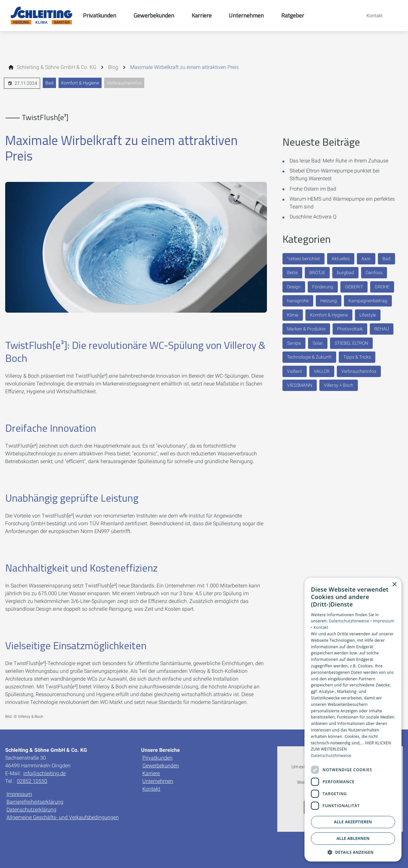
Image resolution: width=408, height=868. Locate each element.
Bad (49, 83)
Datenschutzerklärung (31, 810)
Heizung (329, 301)
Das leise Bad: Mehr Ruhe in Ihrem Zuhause (339, 161)
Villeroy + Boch (339, 385)
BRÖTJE (317, 273)
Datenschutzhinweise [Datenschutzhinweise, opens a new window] (331, 756)
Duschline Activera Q (313, 217)
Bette (292, 273)
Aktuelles (341, 259)
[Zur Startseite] (41, 16)
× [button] (394, 585)
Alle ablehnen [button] (353, 838)
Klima (293, 315)
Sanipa (294, 343)
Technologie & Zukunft (309, 357)
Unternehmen (158, 781)
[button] (353, 852)
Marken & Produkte (306, 329)
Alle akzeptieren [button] (353, 822)
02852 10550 (32, 781)
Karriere (151, 773)
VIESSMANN (300, 385)
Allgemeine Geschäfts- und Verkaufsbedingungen (63, 817)
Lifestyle (368, 315)
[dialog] (353, 720)
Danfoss (374, 273)
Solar (318, 343)
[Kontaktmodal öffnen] (370, 16)
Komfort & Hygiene (80, 83)
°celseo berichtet (303, 259)
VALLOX (322, 371)
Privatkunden (157, 758)
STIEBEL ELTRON (351, 343)
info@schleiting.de (44, 773)
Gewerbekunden (161, 766)
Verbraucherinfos (124, 83)
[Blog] (113, 67)
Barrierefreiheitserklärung (35, 802)
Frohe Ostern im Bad (313, 189)
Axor (366, 259)
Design (294, 287)
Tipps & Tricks (357, 357)
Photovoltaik (350, 329)
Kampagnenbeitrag (368, 301)
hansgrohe (298, 301)
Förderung (323, 287)
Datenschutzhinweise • (351, 621)
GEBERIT (354, 287)
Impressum (19, 794)
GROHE (382, 287)
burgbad (345, 273)
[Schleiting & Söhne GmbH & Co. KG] (57, 67)
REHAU (382, 329)
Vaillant (295, 371)
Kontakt (151, 789)
